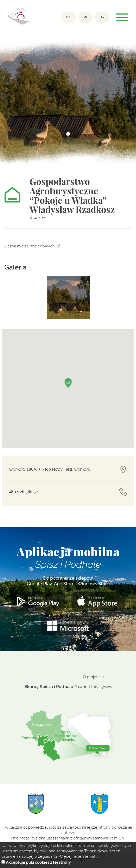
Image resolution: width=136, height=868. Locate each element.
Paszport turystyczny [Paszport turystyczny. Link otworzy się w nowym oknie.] (93, 687)
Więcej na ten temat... (78, 856)
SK (68, 17)
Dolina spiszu (19, 16)
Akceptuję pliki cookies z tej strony (38, 862)
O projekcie (93, 677)
